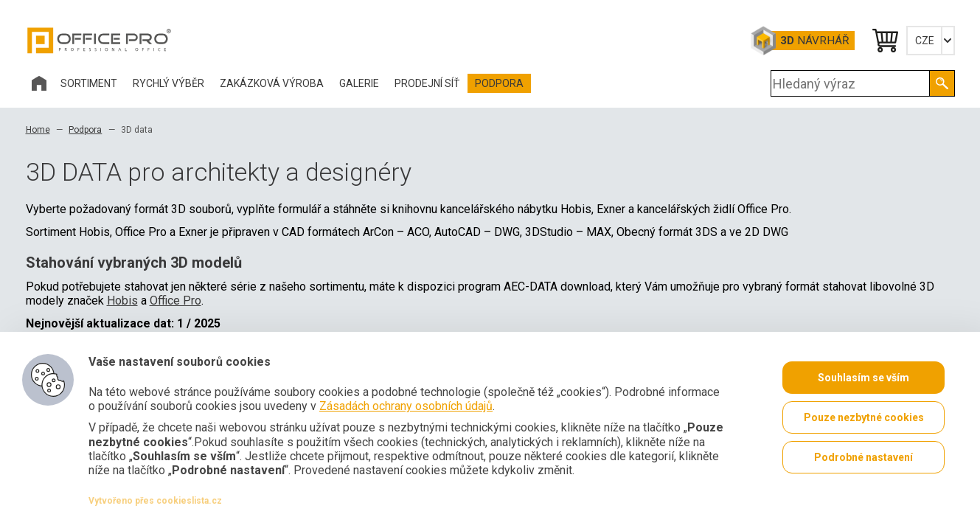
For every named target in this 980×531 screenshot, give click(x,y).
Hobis (122, 301)
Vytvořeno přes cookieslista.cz (155, 501)
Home (38, 130)
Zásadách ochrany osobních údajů (406, 406)
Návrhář (814, 41)
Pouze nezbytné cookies (864, 417)
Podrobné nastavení (863, 457)
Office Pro (100, 41)
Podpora (85, 130)
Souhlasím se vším (863, 378)
